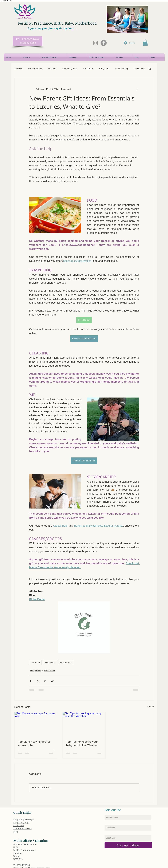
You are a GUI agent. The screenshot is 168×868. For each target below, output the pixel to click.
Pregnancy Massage (24, 819)
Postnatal (35, 663)
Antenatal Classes (22, 828)
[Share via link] (52, 681)
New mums (50, 663)
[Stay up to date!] (128, 845)
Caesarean (88, 69)
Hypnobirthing (121, 69)
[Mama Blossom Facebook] (104, 43)
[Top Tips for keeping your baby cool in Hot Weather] (84, 724)
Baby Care (104, 69)
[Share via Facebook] (31, 681)
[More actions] (137, 89)
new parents (66, 663)
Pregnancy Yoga (70, 69)
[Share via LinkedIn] (45, 681)
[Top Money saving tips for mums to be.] (36, 724)
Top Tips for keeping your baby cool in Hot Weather (82, 743)
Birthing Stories (35, 69)
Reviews (52, 69)
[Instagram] (96, 43)
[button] (145, 43)
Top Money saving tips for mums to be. (34, 743)
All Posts (18, 69)
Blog (16, 832)
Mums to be (139, 69)
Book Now (19, 825)
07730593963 (23, 865)
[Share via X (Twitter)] (38, 681)
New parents (36, 670)
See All (151, 707)
